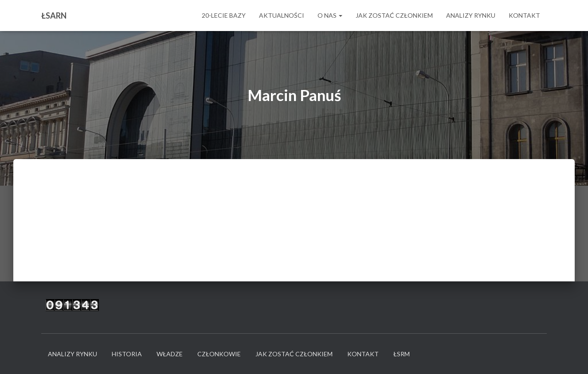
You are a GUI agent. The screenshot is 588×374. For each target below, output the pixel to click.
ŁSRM (402, 354)
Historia (127, 354)
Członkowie (219, 354)
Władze (170, 354)
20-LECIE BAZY (224, 15)
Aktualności (282, 15)
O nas (330, 15)
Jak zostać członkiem (394, 15)
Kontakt (524, 15)
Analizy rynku (471, 15)
